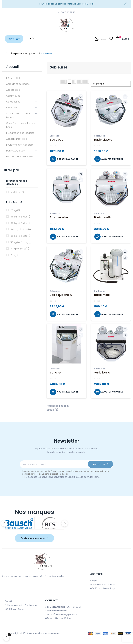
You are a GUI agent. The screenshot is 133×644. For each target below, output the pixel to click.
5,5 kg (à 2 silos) (21, 217)
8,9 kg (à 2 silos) (21, 236)
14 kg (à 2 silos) (20, 249)
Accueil (12, 67)
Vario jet (56, 372)
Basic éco (57, 140)
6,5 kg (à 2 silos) (21, 223)
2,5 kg (15, 210)
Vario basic (102, 372)
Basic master (59, 217)
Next (65, 523)
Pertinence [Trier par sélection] (111, 84)
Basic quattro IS (61, 295)
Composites (13, 102)
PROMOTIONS (13, 78)
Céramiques (13, 96)
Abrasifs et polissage (18, 84)
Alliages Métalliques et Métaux (19, 115)
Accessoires (13, 90)
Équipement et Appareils (20, 145)
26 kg (15, 255)
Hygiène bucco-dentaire (20, 157)
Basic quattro (104, 217)
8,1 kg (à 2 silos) (21, 229)
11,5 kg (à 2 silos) (21, 242)
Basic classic (103, 140)
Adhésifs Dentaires (17, 139)
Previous (4, 523)
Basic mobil (102, 295)
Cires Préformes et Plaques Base (21, 125)
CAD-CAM (12, 108)
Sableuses (55, 136)
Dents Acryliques (15, 151)
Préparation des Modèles (20, 133)
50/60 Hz (17, 192)
